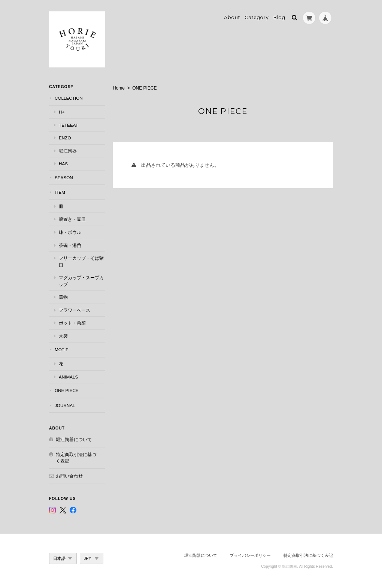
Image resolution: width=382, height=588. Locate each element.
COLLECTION (69, 98)
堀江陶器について (74, 439)
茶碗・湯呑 (70, 245)
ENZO (65, 138)
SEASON (64, 177)
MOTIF (61, 349)
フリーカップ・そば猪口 (81, 261)
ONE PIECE (67, 390)
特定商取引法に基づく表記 (76, 458)
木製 (63, 336)
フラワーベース (75, 310)
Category (257, 17)
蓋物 (63, 297)
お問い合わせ (69, 476)
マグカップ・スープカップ (81, 281)
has (63, 164)
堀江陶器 (68, 151)
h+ (62, 112)
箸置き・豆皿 (72, 219)
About (232, 17)
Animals (68, 377)
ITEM (60, 192)
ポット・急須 (72, 323)
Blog (279, 17)
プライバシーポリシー (250, 555)
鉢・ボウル (70, 232)
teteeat (69, 125)
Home (119, 88)
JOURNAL (65, 405)
